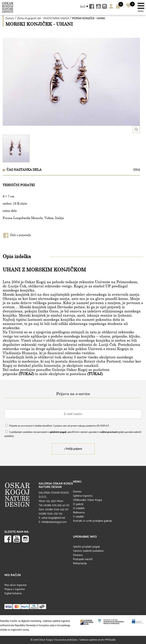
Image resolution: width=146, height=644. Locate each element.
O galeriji (78, 504)
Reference (79, 512)
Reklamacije (80, 563)
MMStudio (110, 640)
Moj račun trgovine (15, 585)
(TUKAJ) (26, 374)
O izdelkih (79, 508)
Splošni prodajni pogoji (86, 547)
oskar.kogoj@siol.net (53, 518)
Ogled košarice (13, 593)
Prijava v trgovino (15, 589)
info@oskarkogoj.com (54, 522)
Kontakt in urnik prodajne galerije (92, 521)
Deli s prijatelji (17, 235)
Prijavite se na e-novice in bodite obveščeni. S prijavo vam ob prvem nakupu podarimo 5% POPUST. (59, 426)
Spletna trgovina (83, 496)
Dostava (78, 555)
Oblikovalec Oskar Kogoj (87, 500)
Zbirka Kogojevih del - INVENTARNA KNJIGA (43, 18)
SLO (83, 7)
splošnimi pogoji (58, 432)
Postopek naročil (83, 559)
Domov (10, 18)
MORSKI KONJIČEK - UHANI (88, 18)
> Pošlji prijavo (73, 449)
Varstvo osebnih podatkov (88, 551)
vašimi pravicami (109, 432)
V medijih (78, 517)
